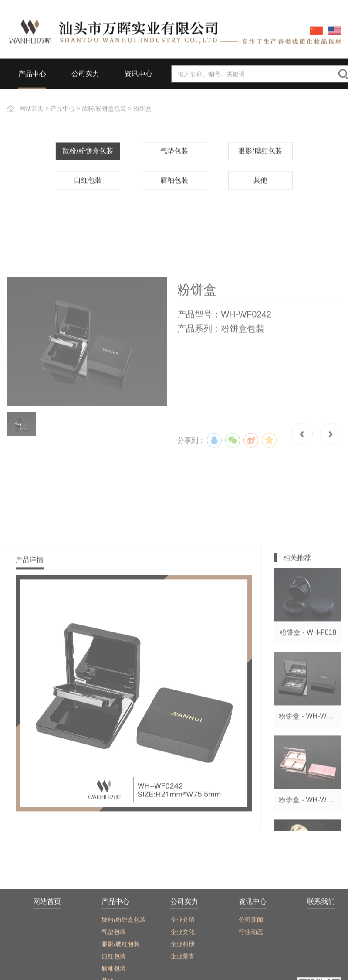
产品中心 (63, 113)
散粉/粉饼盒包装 (104, 113)
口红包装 (88, 205)
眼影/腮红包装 (260, 176)
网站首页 (31, 113)
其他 (260, 205)
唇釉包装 (174, 205)
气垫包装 (174, 176)
